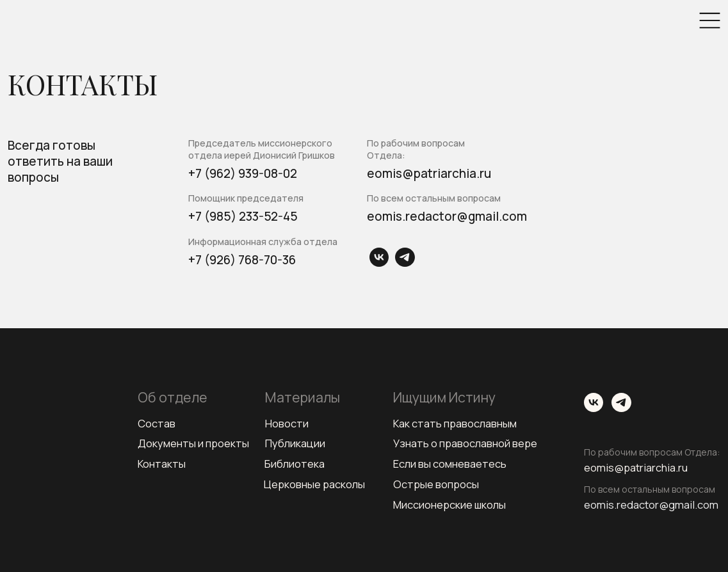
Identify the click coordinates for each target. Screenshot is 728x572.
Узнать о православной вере (465, 443)
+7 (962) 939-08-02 (243, 173)
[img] (710, 20)
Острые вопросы (436, 484)
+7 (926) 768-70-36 (242, 260)
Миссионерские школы (449, 504)
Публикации (295, 443)
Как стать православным (455, 423)
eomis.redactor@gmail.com (447, 216)
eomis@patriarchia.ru (429, 173)
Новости (287, 423)
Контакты (162, 464)
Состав (157, 423)
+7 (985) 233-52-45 (243, 216)
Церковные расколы (314, 484)
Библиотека (295, 464)
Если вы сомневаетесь (450, 464)
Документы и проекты (193, 443)
